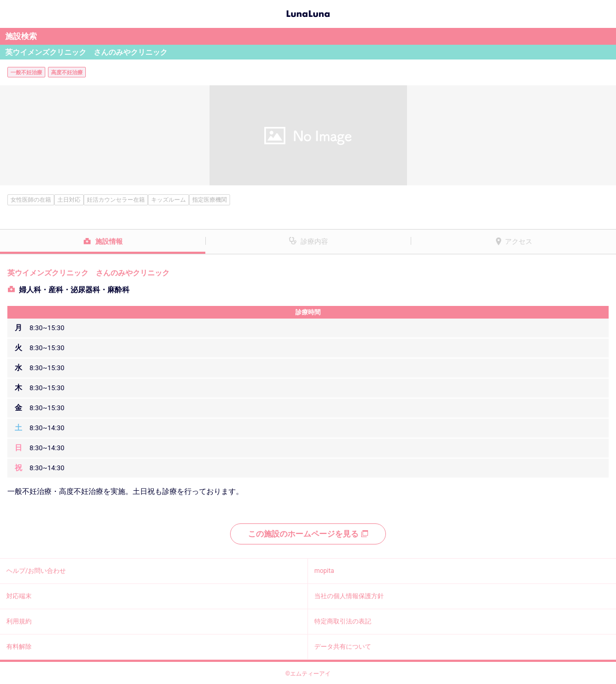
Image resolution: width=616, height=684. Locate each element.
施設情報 (109, 241)
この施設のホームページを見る (308, 534)
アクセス (519, 241)
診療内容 (314, 241)
